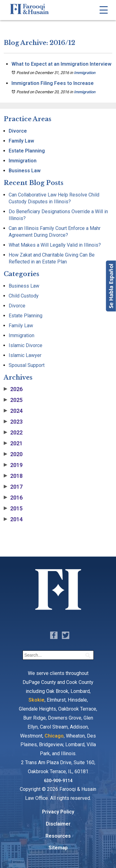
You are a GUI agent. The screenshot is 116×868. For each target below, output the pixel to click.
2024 (13, 411)
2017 (13, 487)
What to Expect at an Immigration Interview (61, 64)
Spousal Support (27, 365)
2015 (13, 509)
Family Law (21, 141)
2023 (13, 422)
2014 (13, 519)
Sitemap (58, 848)
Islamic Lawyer (25, 355)
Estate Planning (27, 151)
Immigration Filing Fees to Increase (53, 83)
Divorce (18, 131)
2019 (13, 465)
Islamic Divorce (26, 345)
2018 (13, 476)
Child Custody (24, 296)
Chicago (54, 736)
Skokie (37, 700)
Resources (58, 836)
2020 (13, 454)
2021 (13, 443)
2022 (13, 433)
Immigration (85, 73)
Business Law (25, 171)
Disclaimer (58, 824)
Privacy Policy (58, 812)
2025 (13, 400)
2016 (13, 498)
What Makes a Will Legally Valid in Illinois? (55, 245)
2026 (13, 389)
